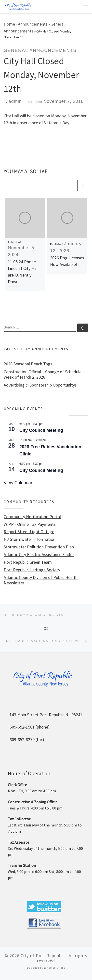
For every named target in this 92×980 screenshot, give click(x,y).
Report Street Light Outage (29, 532)
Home (9, 24)
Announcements (33, 24)
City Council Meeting (41, 430)
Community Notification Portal (32, 517)
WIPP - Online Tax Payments (30, 524)
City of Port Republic (42, 956)
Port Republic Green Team (28, 562)
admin (15, 101)
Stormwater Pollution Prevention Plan (39, 547)
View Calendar (18, 483)
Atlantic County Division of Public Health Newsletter (41, 580)
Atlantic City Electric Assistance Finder (39, 555)
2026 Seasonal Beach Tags (28, 364)
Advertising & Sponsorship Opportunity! (40, 385)
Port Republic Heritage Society (32, 570)
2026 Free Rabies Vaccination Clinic (50, 450)
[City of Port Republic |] (18, 6)
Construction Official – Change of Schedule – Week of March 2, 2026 (44, 374)
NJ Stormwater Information (30, 539)
